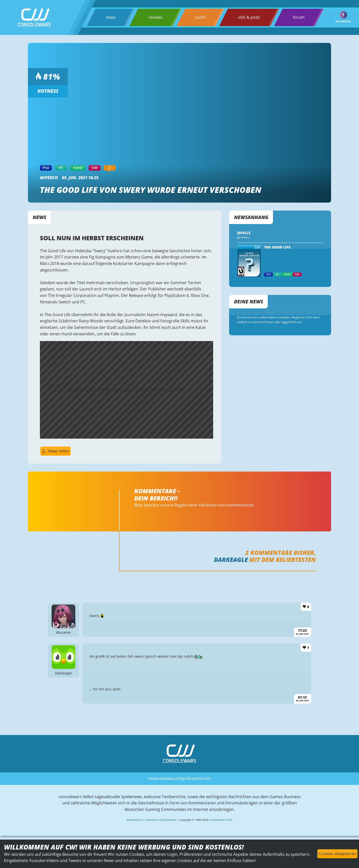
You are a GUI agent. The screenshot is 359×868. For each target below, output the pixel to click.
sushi (200, 17)
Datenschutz (134, 820)
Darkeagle (231, 559)
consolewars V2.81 (221, 820)
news (111, 17)
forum (299, 17)
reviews (155, 17)
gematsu (243, 237)
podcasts (191, 778)
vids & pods (249, 17)
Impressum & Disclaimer (161, 820)
